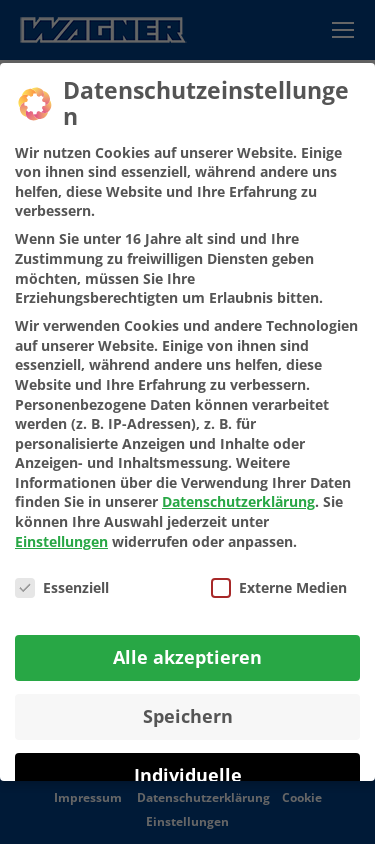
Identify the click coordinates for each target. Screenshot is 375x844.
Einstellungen (61, 541)
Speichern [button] (188, 716)
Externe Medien (279, 587)
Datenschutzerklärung (238, 501)
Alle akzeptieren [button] (187, 657)
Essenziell (62, 587)
